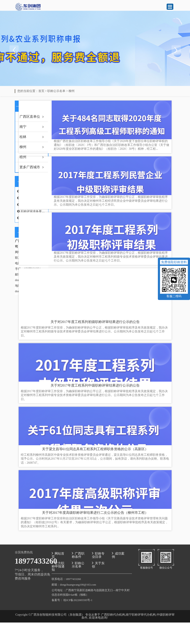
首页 (41, 91)
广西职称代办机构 (113, 615)
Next (176, 50)
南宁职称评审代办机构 (141, 615)
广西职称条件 (78, 555)
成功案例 (118, 555)
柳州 (72, 91)
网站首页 (58, 555)
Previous (14, 50)
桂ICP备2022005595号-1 (78, 600)
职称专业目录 (98, 555)
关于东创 (98, 564)
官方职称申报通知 (58, 566)
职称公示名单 (56, 91)
